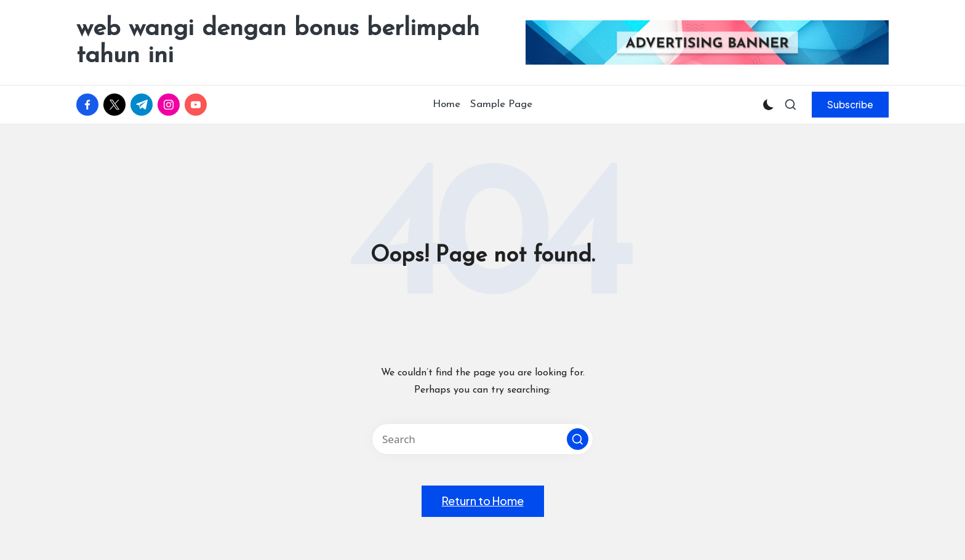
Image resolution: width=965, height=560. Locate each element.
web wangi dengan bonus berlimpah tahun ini (278, 42)
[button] (850, 105)
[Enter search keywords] (482, 439)
